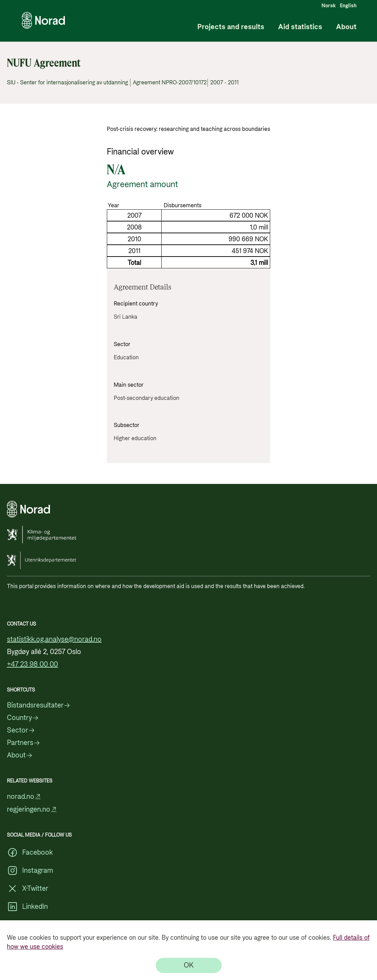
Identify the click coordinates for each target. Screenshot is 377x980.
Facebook (30, 853)
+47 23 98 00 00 (32, 664)
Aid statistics (300, 27)
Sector (21, 730)
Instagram (30, 871)
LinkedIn (27, 907)
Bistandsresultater (39, 705)
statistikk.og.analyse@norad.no (54, 639)
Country (23, 718)
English (348, 6)
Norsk (329, 6)
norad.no (24, 797)
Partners (24, 743)
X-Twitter (28, 889)
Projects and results (231, 27)
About (346, 27)
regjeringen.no (32, 809)
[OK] (189, 965)
